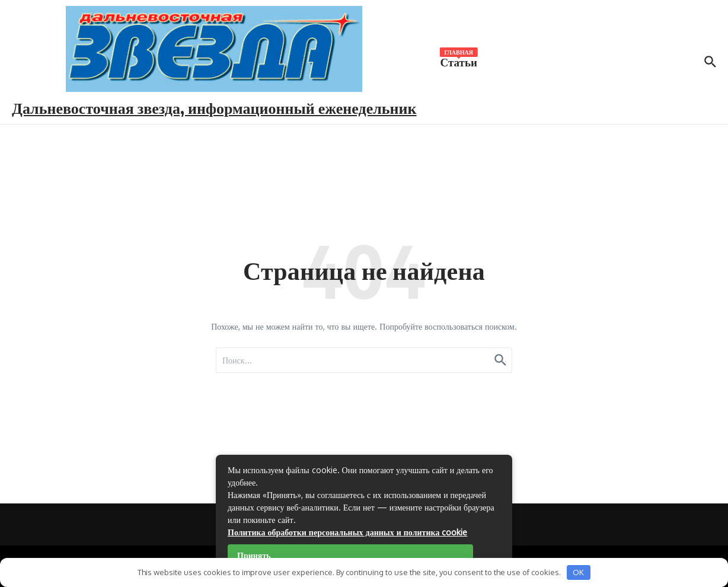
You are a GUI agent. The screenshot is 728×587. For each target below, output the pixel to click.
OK (578, 572)
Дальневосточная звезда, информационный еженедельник (214, 108)
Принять (254, 555)
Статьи (459, 61)
